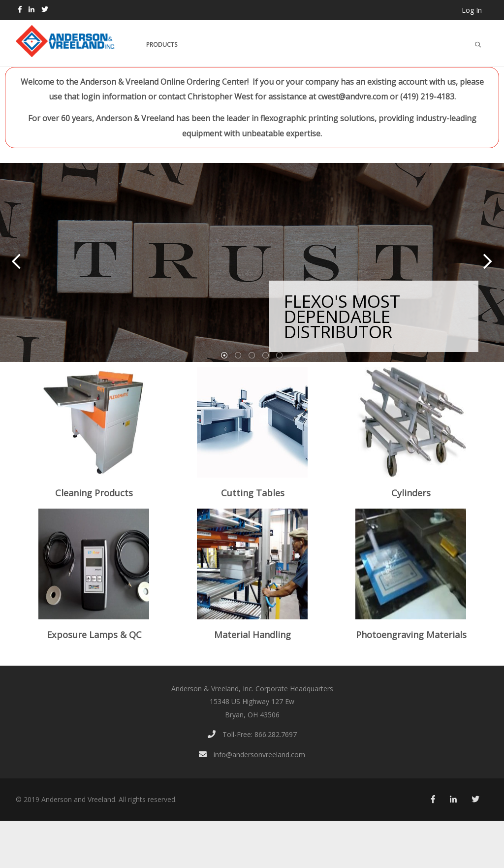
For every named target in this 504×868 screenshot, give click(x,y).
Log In (472, 10)
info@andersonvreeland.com (252, 755)
